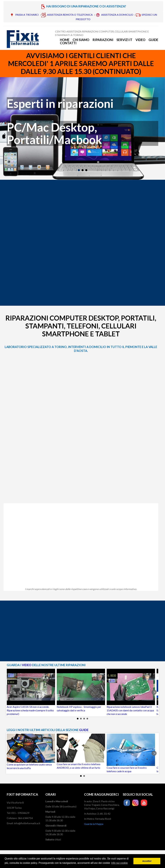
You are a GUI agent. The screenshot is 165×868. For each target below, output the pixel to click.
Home (65, 40)
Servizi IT (124, 40)
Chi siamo (81, 40)
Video (140, 40)
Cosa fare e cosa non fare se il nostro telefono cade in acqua (131, 753)
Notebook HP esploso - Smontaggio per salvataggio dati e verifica (81, 690)
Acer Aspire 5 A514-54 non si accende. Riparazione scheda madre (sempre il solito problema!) (31, 692)
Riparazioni (103, 40)
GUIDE (84, 730)
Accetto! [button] (147, 861)
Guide (153, 40)
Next (154, 692)
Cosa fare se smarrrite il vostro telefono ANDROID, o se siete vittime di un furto (81, 751)
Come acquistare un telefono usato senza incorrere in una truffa (31, 752)
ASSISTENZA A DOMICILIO (117, 15)
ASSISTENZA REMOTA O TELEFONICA (70, 15)
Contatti (68, 43)
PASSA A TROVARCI (27, 15)
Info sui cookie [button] (119, 863)
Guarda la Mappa (94, 824)
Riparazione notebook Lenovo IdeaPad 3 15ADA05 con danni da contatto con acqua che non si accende (131, 692)
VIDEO (27, 665)
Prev (11, 692)
